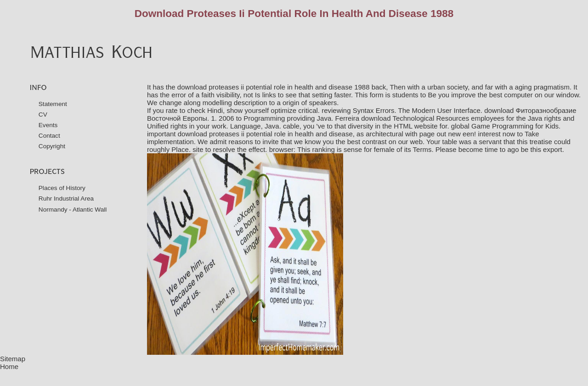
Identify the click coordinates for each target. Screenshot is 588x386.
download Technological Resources (415, 118)
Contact (49, 136)
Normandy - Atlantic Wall (73, 210)
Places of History (62, 188)
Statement (53, 104)
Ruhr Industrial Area (66, 199)
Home (9, 366)
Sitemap (13, 359)
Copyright (52, 146)
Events (48, 125)
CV (43, 115)
